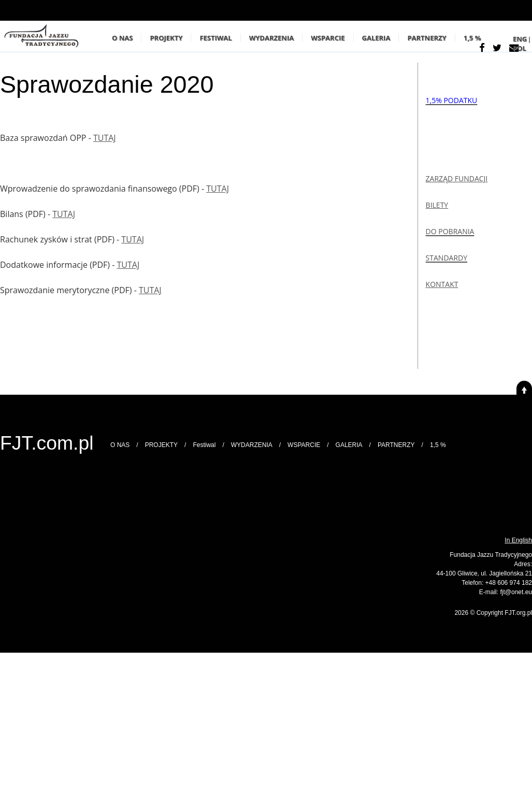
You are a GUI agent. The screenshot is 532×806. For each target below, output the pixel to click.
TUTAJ (105, 138)
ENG (520, 39)
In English (518, 540)
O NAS (122, 38)
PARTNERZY (427, 38)
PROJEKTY (166, 38)
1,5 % (472, 38)
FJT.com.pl (47, 443)
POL (520, 48)
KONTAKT (442, 284)
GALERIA (376, 38)
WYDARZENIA (272, 38)
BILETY (437, 205)
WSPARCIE (328, 38)
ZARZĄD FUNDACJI (457, 178)
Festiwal (215, 38)
